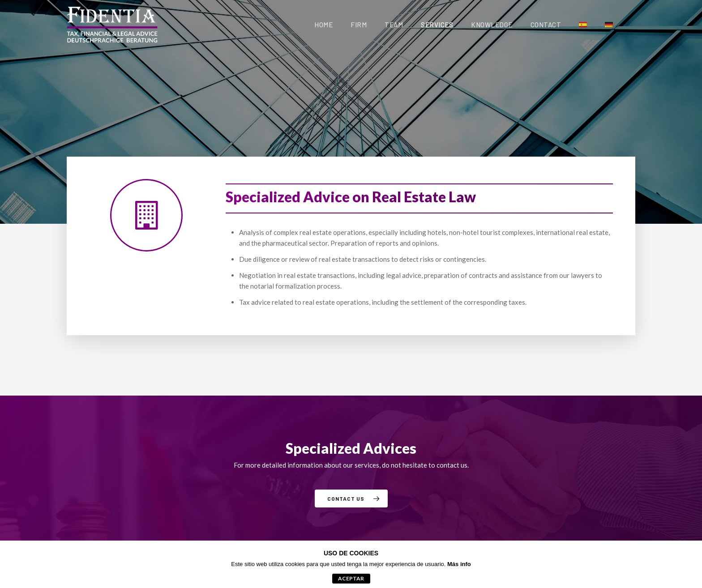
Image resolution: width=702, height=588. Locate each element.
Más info (459, 564)
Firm (359, 25)
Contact (546, 25)
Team (394, 25)
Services (437, 25)
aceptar (351, 578)
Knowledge (492, 25)
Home (323, 25)
